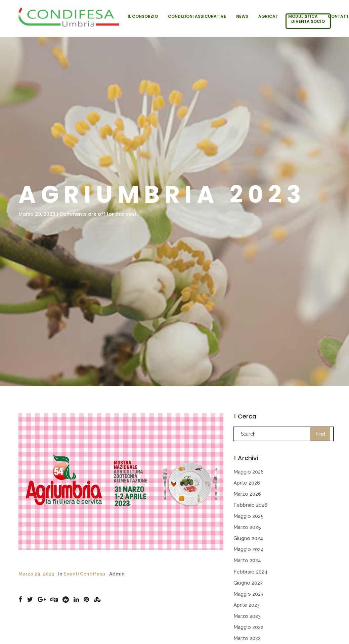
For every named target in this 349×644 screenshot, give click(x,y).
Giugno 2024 (248, 538)
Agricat (268, 16)
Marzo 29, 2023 (36, 574)
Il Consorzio (143, 16)
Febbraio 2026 (250, 505)
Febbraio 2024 (250, 572)
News (242, 16)
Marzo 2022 (247, 638)
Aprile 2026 (247, 483)
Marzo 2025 (247, 527)
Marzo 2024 (247, 560)
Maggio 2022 (248, 627)
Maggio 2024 (249, 549)
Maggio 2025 (249, 516)
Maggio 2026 (249, 472)
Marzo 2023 (247, 616)
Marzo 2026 (247, 494)
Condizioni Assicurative (197, 16)
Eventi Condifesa (84, 574)
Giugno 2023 (248, 583)
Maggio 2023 (248, 594)
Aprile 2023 (247, 605)
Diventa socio (308, 21)
